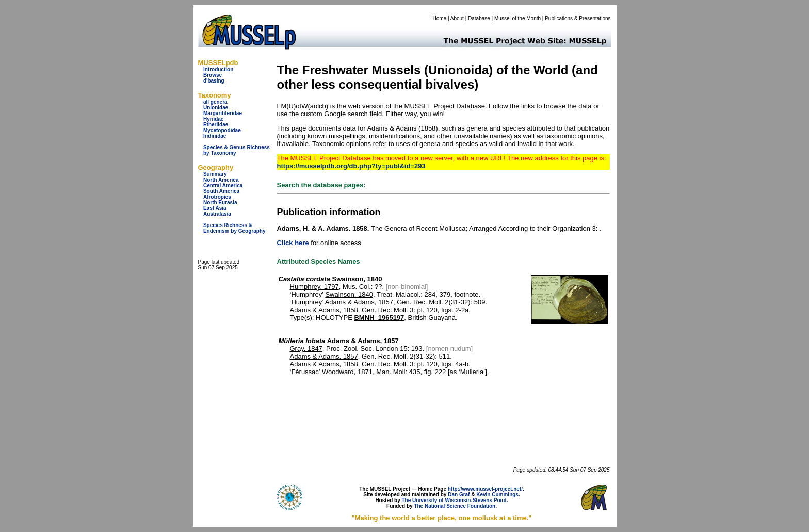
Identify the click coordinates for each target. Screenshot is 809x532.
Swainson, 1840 (330, 279)
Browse (213, 75)
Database (479, 18)
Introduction (218, 69)
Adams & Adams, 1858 (324, 310)
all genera (215, 102)
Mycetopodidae (222, 130)
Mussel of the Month (517, 18)
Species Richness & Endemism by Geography (234, 228)
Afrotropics (217, 197)
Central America (223, 186)
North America (221, 180)
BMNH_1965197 (379, 318)
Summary (215, 174)
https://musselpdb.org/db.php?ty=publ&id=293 (351, 166)
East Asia (215, 208)
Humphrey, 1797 (314, 287)
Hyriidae (213, 119)
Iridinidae (215, 136)
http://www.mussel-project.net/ (485, 489)
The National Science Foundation (455, 506)
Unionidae (216, 108)
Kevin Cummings (497, 495)
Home (439, 18)
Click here (293, 243)
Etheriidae (216, 125)
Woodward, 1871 (347, 372)
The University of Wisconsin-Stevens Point (454, 500)
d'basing (214, 81)
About (457, 18)
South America (221, 191)
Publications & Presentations (578, 18)
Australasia (217, 214)
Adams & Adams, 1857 (359, 302)
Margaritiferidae (223, 113)
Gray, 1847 (306, 349)
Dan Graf (459, 495)
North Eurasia (220, 203)
